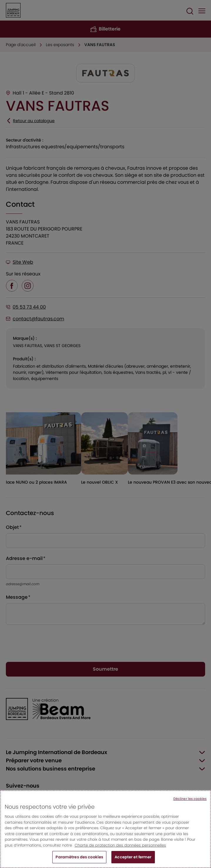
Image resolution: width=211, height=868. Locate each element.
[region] (105, 829)
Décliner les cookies (190, 799)
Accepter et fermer (133, 857)
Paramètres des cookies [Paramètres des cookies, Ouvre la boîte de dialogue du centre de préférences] (79, 857)
